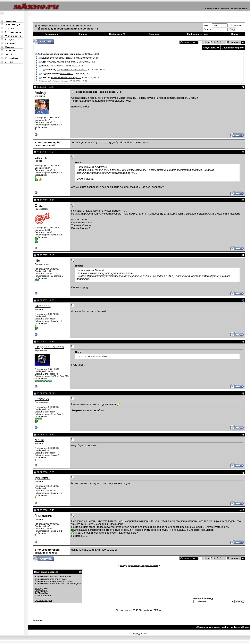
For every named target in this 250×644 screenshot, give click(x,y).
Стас (39, 205)
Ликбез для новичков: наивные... (63, 54)
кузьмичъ (42, 478)
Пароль (207, 29)
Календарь (154, 34)
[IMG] (37, 593)
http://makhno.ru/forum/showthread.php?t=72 (105, 101)
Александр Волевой (83, 143)
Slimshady (43, 306)
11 (221, 42)
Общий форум (72, 26)
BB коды (39, 589)
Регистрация (52, 34)
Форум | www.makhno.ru (50, 26)
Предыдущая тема (129, 565)
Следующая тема (149, 565)
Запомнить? (237, 26)
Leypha (41, 157)
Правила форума (43, 600)
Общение (86, 26)
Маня (39, 440)
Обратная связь (205, 627)
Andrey (40, 93)
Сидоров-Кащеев (49, 347)
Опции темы (210, 48)
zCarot (144, 634)
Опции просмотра (231, 48)
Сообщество (117, 34)
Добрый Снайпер (123, 143)
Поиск (235, 34)
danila (75, 550)
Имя (206, 25)
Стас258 (42, 399)
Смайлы (39, 591)
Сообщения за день (197, 34)
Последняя (234, 42)
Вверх (246, 627)
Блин (98, 550)
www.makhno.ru (224, 627)
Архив (237, 627)
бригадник (43, 516)
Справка (83, 34)
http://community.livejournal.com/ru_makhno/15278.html (113, 214)
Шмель (40, 261)
